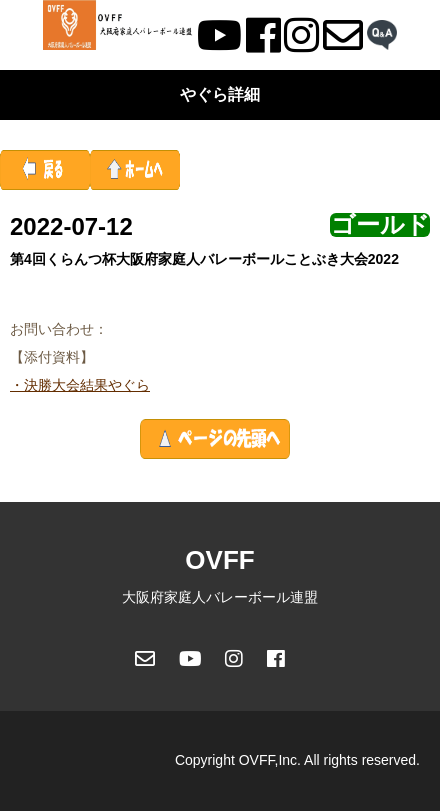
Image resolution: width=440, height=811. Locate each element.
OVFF (219, 560)
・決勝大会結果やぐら (80, 385)
